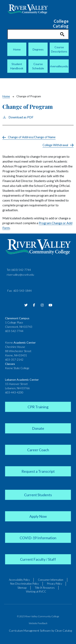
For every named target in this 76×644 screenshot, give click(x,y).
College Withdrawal (55, 145)
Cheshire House (15, 347)
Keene (20, 342)
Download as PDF (18, 117)
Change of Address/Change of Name (32, 137)
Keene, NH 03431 (16, 355)
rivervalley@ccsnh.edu (20, 275)
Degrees (38, 49)
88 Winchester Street (18, 351)
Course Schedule (38, 66)
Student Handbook (17, 66)
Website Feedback (38, 623)
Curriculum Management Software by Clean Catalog (40, 631)
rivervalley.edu (59, 66)
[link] (38, 406)
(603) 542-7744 (21, 270)
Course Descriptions (59, 49)
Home (17, 49)
